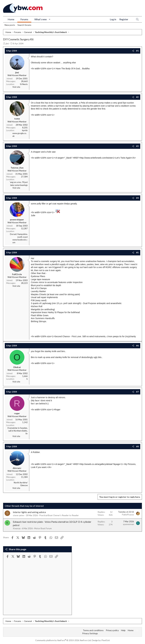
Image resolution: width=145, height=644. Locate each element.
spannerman (128, 524)
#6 (137, 346)
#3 (137, 146)
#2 (137, 97)
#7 (137, 392)
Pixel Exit (106, 640)
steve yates (19, 515)
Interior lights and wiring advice (29, 512)
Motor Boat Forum (43, 528)
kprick (25, 130)
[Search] (137, 19)
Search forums (24, 25)
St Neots (24, 84)
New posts (10, 25)
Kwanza (17, 528)
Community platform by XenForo (63, 640)
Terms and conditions (93, 630)
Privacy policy (112, 630)
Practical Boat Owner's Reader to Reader (59, 515)
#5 (137, 253)
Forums (24, 19)
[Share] (133, 51)
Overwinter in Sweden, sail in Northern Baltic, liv (17, 431)
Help (123, 630)
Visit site (16, 87)
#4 (137, 198)
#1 (137, 51)
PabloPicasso (128, 515)
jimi (7, 43)
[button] (50, 19)
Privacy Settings (90, 633)
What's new (41, 19)
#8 (137, 447)
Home (11, 19)
